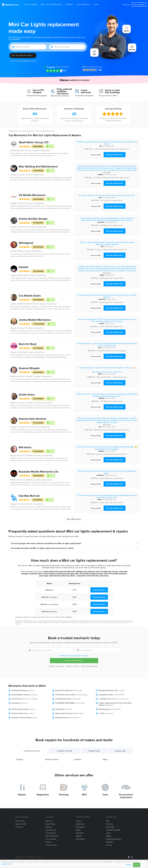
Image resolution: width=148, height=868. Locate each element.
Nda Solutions (105, 709)
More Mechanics (74, 519)
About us (49, 821)
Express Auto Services (32, 419)
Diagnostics (43, 795)
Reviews (62, 67)
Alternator (110, 842)
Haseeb (23, 267)
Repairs (22, 795)
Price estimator (51, 839)
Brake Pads (110, 827)
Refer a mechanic (52, 836)
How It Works (31, 4)
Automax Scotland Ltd (64, 690)
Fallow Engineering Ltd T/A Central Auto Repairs (115, 704)
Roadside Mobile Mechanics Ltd (38, 472)
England (20, 759)
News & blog (50, 824)
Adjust (129, 865)
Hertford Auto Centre (20, 709)
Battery (109, 836)
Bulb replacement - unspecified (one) (111, 377)
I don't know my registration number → (24, 61)
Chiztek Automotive (63, 699)
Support (69, 4)
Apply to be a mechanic (51, 4)
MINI (87, 149)
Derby (35, 717)
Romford (25, 703)
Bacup (32, 690)
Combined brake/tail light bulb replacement (111, 149)
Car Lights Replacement (27, 131)
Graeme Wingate (29, 368)
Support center (21, 824)
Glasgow (34, 695)
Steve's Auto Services (64, 713)
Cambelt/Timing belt (113, 830)
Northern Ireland (52, 759)
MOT (84, 795)
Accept (137, 865)
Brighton (79, 836)
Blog (97, 4)
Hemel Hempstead (30, 699)
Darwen (22, 328)
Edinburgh (78, 690)
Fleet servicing (51, 830)
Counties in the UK (65, 751)
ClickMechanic (13, 131)
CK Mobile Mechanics (32, 195)
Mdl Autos (25, 447)
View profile (96, 155)
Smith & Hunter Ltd (19, 713)
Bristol (78, 830)
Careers (48, 842)
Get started (139, 5)
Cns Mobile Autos (30, 296)
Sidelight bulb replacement (111, 225)
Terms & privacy (51, 845)
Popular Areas (94, 751)
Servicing (64, 795)
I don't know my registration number (74, 656)
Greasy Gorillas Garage (33, 219)
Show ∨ (69, 617)
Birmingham (23, 275)
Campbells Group (106, 695)
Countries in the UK (32, 751)
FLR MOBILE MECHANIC (65, 703)
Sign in (126, 5)
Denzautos (16, 703)
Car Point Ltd (17, 699)
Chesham (22, 352)
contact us (125, 622)
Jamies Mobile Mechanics (35, 320)
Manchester (80, 824)
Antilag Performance (20, 690)
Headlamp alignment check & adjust (111, 351)
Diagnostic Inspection (114, 839)
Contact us (19, 827)
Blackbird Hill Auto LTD (108, 690)
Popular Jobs (120, 751)
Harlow (32, 709)
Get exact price (99, 590)
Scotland (78, 759)
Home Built (60, 709)
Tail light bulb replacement (111, 200)
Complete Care (105, 699)
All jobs (109, 845)
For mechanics (51, 833)
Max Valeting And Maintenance (38, 166)
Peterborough (82, 695)
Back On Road (28, 344)
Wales (105, 759)
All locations (80, 839)
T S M (101, 713)
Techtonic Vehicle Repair (22, 717)
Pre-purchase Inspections (126, 796)
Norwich (30, 455)
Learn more (7, 864)
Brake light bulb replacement (115, 249)
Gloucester (80, 703)
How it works (20, 821)
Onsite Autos (27, 394)
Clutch (108, 833)
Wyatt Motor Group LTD (34, 142)
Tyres (105, 795)
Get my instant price (114, 155)
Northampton (74, 717)
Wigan (21, 251)
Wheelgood (26, 243)
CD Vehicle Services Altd (65, 695)
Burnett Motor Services (21, 695)
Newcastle (80, 833)
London (22, 175)
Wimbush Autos (62, 717)
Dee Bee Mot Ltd (29, 496)
